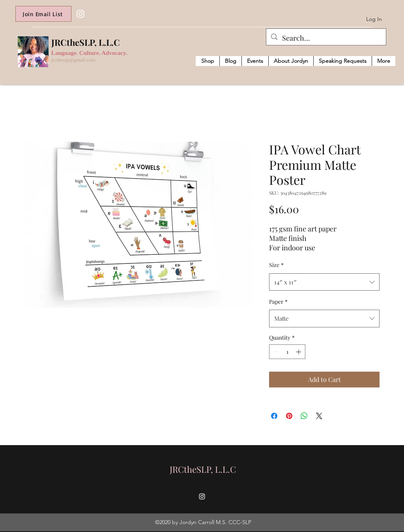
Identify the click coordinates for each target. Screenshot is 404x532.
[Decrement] (275, 352)
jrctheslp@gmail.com (73, 60)
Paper (278, 302)
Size (276, 265)
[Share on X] (319, 416)
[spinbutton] (287, 352)
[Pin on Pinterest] (289, 416)
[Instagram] (80, 14)
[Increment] (299, 352)
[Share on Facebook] (274, 416)
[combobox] (324, 282)
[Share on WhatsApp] (304, 416)
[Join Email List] (43, 14)
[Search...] (326, 38)
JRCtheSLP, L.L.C (86, 42)
